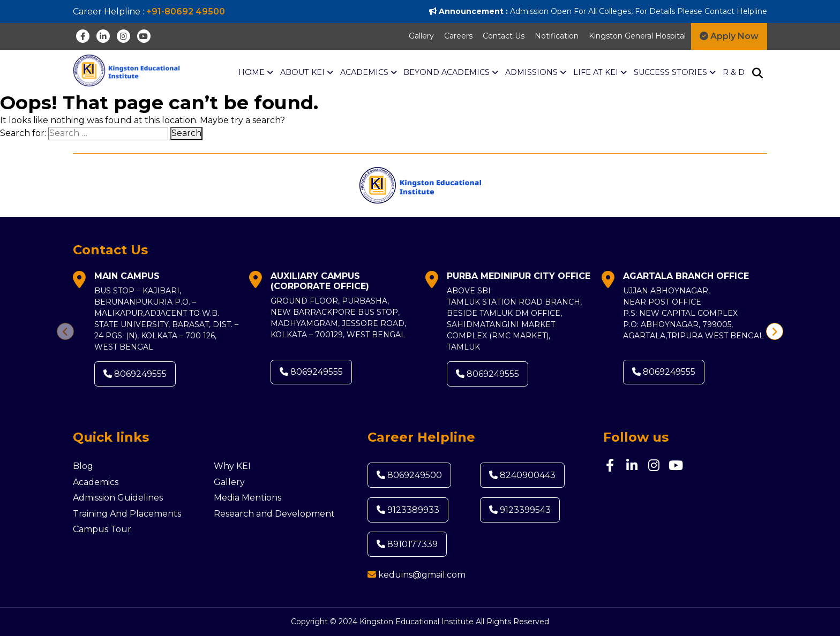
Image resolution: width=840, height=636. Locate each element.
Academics (96, 482)
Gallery (421, 36)
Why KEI (232, 466)
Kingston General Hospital (637, 36)
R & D (734, 72)
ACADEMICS (369, 73)
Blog (83, 466)
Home (256, 73)
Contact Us (504, 36)
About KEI (307, 73)
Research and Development (274, 514)
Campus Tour (102, 529)
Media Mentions (247, 498)
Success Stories (675, 73)
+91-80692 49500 (186, 12)
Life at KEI (600, 73)
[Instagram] (123, 36)
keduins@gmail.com (422, 575)
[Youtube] (144, 36)
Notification (557, 36)
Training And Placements (127, 514)
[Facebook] (83, 36)
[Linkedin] (103, 36)
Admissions (536, 73)
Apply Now (729, 36)
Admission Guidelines (118, 498)
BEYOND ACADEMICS (451, 73)
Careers (458, 36)
